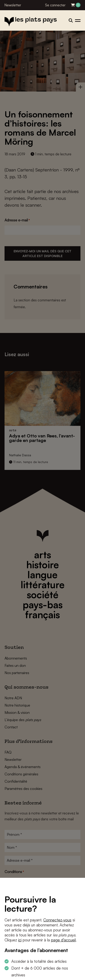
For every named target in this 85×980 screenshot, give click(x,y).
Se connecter (55, 5)
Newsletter (13, 5)
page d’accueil (63, 940)
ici (20, 940)
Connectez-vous (57, 920)
